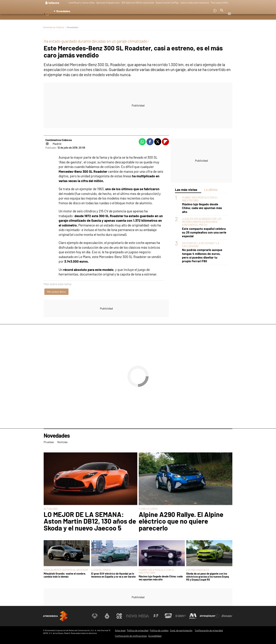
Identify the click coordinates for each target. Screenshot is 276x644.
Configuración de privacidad (209, 630)
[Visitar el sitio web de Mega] (144, 616)
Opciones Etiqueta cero (108, 3)
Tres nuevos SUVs (219, 3)
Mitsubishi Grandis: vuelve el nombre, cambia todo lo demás (65, 575)
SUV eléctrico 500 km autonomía (138, 3)
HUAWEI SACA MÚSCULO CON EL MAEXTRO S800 (157, 571)
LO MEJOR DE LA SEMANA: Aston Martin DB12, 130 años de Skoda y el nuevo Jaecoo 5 (90, 521)
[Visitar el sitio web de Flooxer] (227, 616)
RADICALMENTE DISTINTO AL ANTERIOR (66, 570)
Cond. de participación (181, 630)
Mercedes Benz (56, 292)
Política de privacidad (138, 630)
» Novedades (72, 27)
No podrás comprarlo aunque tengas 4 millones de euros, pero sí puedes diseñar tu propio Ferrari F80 (202, 255)
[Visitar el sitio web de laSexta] (107, 616)
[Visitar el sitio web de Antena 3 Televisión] (95, 616)
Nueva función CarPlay (167, 3)
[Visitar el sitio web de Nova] (132, 616)
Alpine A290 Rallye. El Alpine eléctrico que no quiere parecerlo (181, 521)
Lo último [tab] (211, 190)
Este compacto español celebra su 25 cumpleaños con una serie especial (204, 232)
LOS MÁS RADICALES (198, 570)
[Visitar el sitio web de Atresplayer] (210, 616)
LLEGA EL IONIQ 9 (101, 570)
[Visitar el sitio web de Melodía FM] (193, 616)
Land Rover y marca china (82, 3)
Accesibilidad (155, 636)
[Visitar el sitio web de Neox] (119, 616)
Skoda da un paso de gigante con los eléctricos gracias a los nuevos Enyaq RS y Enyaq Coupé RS (208, 577)
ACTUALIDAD (51, 509)
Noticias (64, 20)
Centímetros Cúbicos (54, 27)
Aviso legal (120, 630)
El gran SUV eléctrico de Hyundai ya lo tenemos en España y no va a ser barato (113, 575)
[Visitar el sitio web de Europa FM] (181, 616)
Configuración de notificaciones (131, 636)
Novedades (57, 436)
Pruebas (51, 20)
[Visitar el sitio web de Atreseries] (156, 616)
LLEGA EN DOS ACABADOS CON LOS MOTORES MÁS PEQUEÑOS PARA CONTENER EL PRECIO (202, 222)
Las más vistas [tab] (186, 190)
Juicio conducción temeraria (195, 3)
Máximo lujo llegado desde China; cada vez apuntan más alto (202, 208)
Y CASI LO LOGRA (148, 509)
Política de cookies (159, 630)
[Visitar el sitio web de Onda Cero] (168, 616)
